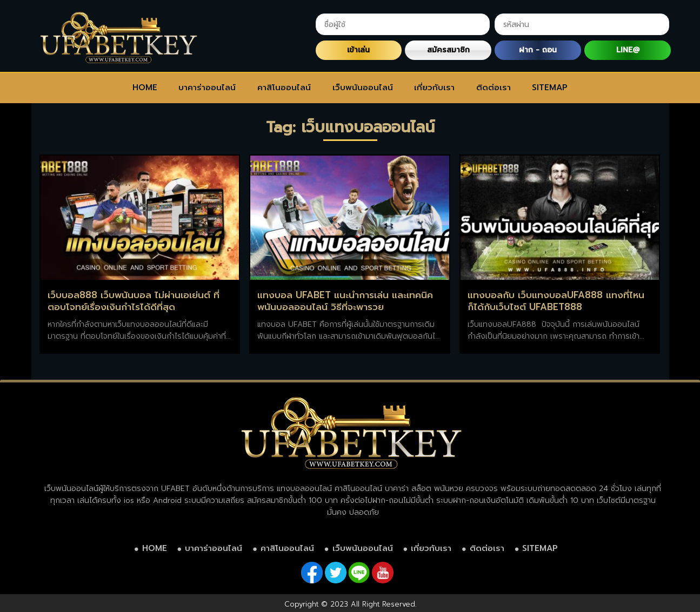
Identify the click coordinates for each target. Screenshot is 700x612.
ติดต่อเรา (494, 88)
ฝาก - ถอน (538, 50)
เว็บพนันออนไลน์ (363, 88)
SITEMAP (550, 88)
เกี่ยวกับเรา (434, 88)
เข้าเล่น (358, 50)
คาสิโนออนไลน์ (284, 88)
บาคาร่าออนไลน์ (207, 88)
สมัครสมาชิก (448, 50)
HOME (145, 88)
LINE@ (628, 50)
